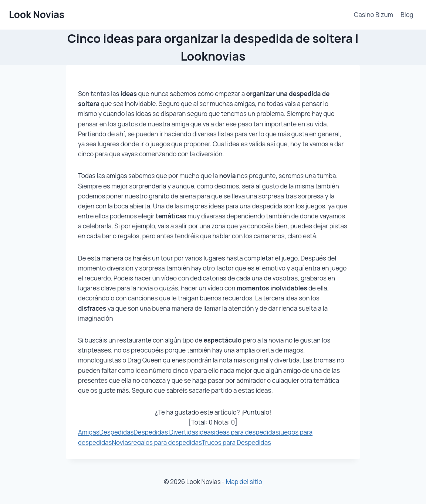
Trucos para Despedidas (236, 442)
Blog (407, 15)
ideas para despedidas (246, 432)
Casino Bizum (373, 15)
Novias (121, 442)
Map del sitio (244, 482)
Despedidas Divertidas (166, 432)
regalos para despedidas (166, 442)
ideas (206, 432)
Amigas (89, 432)
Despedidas (117, 432)
